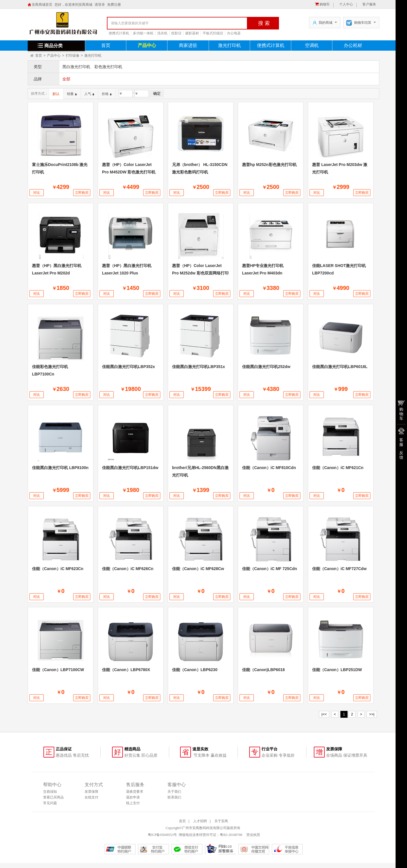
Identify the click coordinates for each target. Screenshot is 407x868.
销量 (72, 94)
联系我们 (174, 797)
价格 (107, 94)
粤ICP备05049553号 (162, 835)
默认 (56, 94)
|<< (324, 714)
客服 (401, 442)
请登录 (100, 5)
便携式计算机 (119, 33)
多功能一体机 (143, 33)
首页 (106, 45)
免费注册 (114, 5)
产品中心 (147, 45)
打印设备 (73, 56)
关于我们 (174, 792)
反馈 (401, 455)
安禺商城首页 (42, 5)
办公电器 (234, 33)
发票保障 (91, 792)
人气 (89, 94)
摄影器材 (192, 33)
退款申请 (133, 797)
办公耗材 (353, 45)
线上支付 (133, 803)
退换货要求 (135, 792)
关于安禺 (221, 821)
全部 (66, 79)
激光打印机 (230, 45)
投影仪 (176, 33)
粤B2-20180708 (231, 835)
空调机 (312, 45)
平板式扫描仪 (213, 33)
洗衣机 (162, 33)
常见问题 (50, 803)
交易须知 (50, 792)
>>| (372, 714)
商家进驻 (188, 45)
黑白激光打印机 (76, 67)
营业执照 (253, 835)
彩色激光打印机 (108, 67)
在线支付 (91, 797)
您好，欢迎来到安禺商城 (73, 5)
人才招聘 (200, 821)
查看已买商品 (53, 797)
